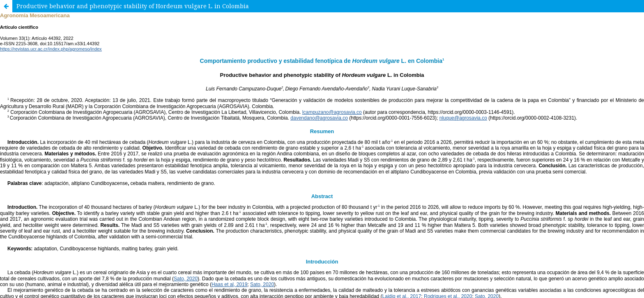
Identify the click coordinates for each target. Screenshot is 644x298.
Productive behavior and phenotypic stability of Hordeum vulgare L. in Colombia (133, 6)
